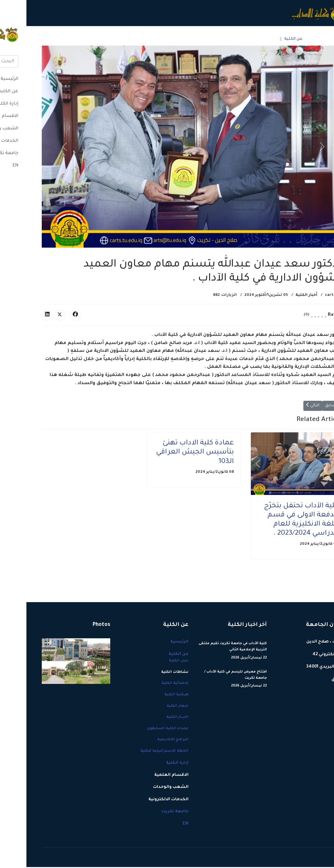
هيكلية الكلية (150, 696)
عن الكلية (267, 39)
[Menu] (19, 39)
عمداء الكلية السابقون (141, 730)
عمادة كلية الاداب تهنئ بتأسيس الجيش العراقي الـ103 (168, 453)
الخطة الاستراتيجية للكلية (138, 752)
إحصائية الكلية (149, 684)
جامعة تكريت (59, 39)
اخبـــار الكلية (151, 718)
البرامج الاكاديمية (146, 741)
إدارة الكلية (236, 39)
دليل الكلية (152, 662)
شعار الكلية (151, 707)
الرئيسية (292, 39)
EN (39, 39)
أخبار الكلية (280, 295)
